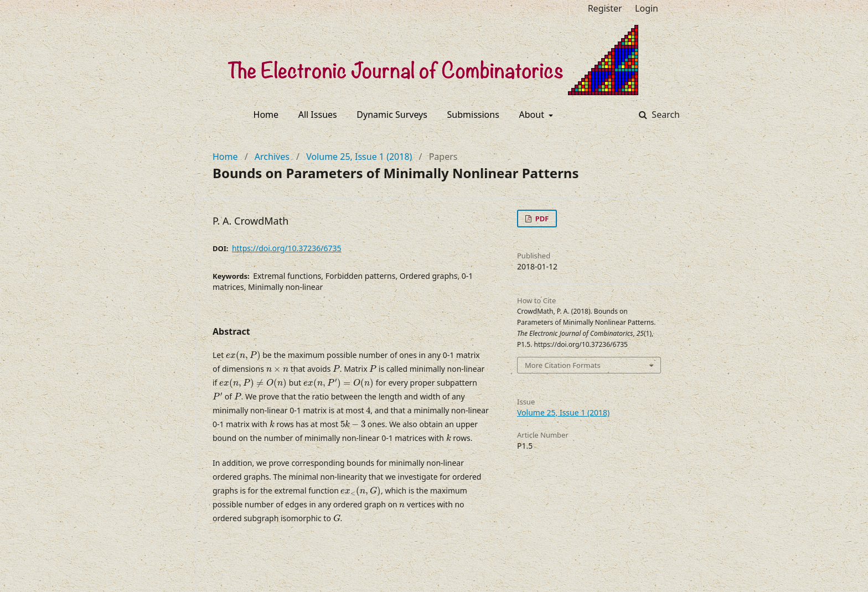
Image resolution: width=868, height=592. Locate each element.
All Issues (318, 115)
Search (665, 115)
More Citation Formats (563, 365)
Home (266, 115)
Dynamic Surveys (392, 115)
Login (647, 8)
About (533, 115)
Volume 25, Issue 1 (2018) (359, 157)
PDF (541, 219)
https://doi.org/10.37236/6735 (287, 248)
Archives (272, 157)
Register (605, 8)
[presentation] (243, 356)
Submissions (473, 115)
